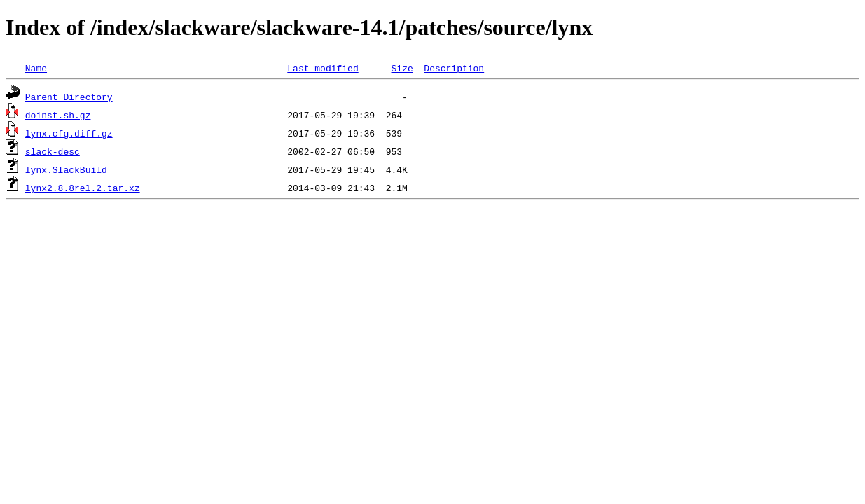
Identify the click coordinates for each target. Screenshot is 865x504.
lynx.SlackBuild (66, 169)
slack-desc (53, 151)
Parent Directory (69, 97)
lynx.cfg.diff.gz (69, 133)
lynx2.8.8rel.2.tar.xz (83, 188)
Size (402, 68)
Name (36, 68)
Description (454, 68)
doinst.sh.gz (58, 115)
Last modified (323, 68)
